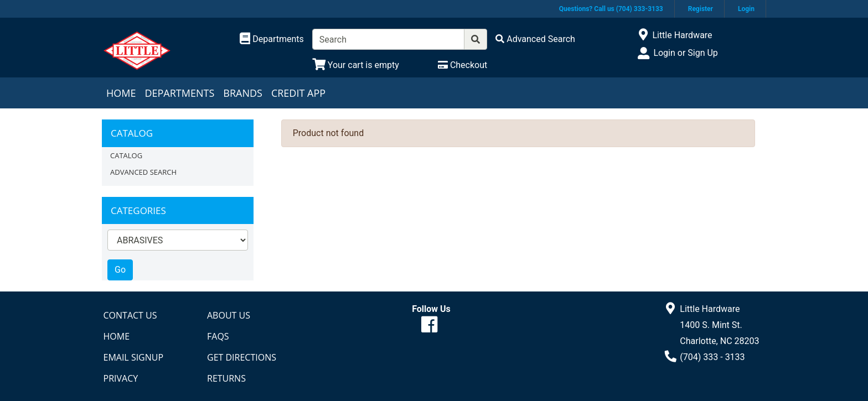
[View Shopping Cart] (356, 65)
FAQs (218, 336)
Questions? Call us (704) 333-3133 (611, 9)
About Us (229, 315)
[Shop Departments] (272, 39)
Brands (243, 93)
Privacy (121, 378)
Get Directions (242, 357)
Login (746, 9)
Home (121, 93)
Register (701, 9)
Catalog (126, 155)
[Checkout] (463, 65)
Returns (226, 378)
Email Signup (134, 357)
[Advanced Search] (535, 39)
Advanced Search (143, 172)
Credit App (298, 93)
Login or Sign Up (685, 53)
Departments (179, 93)
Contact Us (130, 315)
